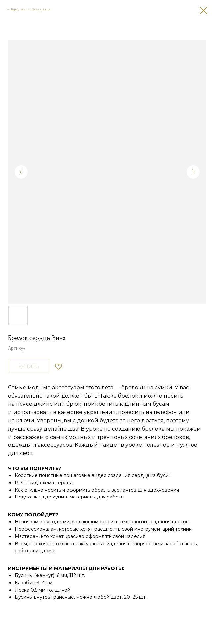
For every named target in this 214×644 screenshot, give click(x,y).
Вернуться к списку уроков (30, 9)
